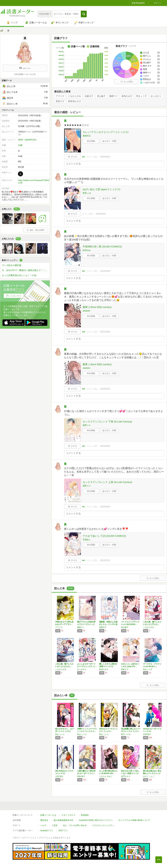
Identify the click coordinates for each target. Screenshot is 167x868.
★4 (84, 271)
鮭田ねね (87, 250)
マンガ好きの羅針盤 (12, 265)
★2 (84, 446)
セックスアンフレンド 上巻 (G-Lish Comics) (107, 482)
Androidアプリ (47, 831)
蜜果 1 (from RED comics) (97, 364)
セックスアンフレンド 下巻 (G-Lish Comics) (107, 422)
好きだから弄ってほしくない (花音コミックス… (130, 773)
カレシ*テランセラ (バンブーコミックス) (106, 132)
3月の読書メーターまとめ (25, 74)
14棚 (20, 145)
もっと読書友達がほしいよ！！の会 (19, 275)
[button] (84, 14)
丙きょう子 (141, 96)
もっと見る (127, 82)
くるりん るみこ (106, 776)
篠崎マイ (114, 96)
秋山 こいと (60, 734)
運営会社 (44, 820)
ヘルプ (43, 825)
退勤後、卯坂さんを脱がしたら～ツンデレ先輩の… (108, 624)
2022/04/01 (105, 507)
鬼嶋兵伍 (87, 136)
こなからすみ (75, 96)
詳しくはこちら (14, 296)
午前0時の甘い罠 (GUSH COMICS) (102, 246)
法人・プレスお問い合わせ (75, 825)
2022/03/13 (105, 560)
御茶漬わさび (75, 101)
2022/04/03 (105, 332)
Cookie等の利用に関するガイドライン (96, 820)
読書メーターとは (48, 815)
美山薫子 (101, 96)
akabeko (86, 311)
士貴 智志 (59, 776)
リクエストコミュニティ (103, 825)
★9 (84, 332)
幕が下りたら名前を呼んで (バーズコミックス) (86, 624)
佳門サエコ (126, 776)
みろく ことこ (149, 776)
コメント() (92, 157)
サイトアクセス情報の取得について (134, 820)
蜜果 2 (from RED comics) (97, 307)
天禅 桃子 (147, 734)
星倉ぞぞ (60, 101)
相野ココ (87, 425)
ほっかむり (156, 96)
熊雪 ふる (87, 193)
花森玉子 (89, 96)
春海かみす (127, 96)
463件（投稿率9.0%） (28, 140)
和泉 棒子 (81, 776)
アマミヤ (60, 96)
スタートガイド (69, 815)
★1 (84, 157)
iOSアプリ (63, 831)
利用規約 (85, 815)
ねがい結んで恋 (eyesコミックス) (101, 189)
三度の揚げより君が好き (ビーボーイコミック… (86, 773)
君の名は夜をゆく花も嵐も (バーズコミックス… (152, 773)
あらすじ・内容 (109, 141)
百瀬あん (87, 540)
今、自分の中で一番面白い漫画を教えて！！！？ (26, 270)
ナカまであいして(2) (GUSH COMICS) (104, 536)
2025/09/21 (105, 157)
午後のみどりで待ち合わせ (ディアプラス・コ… (64, 624)
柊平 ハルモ (126, 734)
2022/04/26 (105, 271)
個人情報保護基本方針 (64, 820)
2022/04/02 (105, 389)
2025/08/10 (101, 214)
